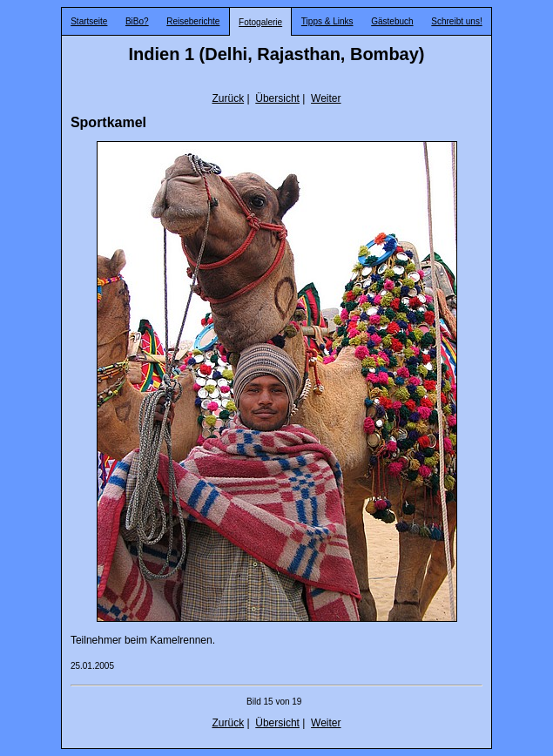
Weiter (326, 98)
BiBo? (137, 21)
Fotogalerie (260, 22)
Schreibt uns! (456, 21)
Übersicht (277, 98)
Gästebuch (392, 21)
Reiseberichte (193, 21)
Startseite (89, 21)
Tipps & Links (327, 21)
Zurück (228, 98)
